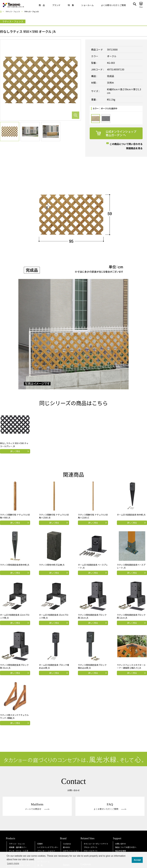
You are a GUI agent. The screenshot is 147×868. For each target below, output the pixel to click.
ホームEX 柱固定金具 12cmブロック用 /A (15, 616)
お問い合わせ (121, 844)
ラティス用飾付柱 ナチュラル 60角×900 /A (15, 516)
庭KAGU (67, 847)
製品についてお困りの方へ (126, 847)
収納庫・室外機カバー (18, 847)
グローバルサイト (91, 851)
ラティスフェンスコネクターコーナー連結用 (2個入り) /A (131, 666)
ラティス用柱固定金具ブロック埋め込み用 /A (92, 666)
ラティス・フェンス (17, 844)
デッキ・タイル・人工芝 (19, 851)
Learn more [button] (13, 863)
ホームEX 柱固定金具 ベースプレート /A (93, 566)
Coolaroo (67, 844)
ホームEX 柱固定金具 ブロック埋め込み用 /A (54, 666)
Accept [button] (137, 860)
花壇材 (40, 844)
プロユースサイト (91, 847)
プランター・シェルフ (46, 851)
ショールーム (87, 5)
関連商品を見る (134, 148)
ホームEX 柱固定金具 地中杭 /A (131, 515)
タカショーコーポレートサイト (96, 844)
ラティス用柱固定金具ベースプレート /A (131, 566)
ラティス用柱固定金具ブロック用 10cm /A (92, 616)
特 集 (71, 5)
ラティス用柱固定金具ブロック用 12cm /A (131, 616)
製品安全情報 (121, 851)
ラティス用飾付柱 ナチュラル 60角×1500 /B (54, 516)
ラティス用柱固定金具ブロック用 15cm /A (14, 666)
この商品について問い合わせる (126, 144)
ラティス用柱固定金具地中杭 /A (15, 565)
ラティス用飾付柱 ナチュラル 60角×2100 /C (93, 516)
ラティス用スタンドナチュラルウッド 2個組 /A (14, 716)
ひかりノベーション (71, 851)
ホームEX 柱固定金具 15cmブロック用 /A (54, 616)
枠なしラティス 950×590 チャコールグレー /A (14, 445)
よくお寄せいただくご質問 (113, 5)
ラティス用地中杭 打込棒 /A (52, 565)
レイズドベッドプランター (48, 847)
